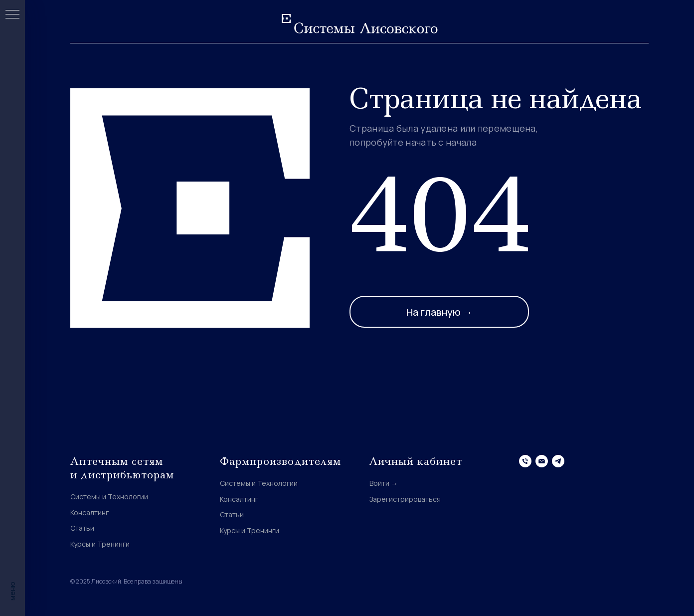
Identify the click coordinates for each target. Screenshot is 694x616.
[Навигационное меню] (12, 15)
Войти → (384, 483)
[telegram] (558, 461)
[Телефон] (525, 461)
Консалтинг (89, 513)
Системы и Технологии (109, 497)
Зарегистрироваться (405, 499)
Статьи (82, 528)
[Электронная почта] (542, 461)
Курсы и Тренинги (100, 544)
